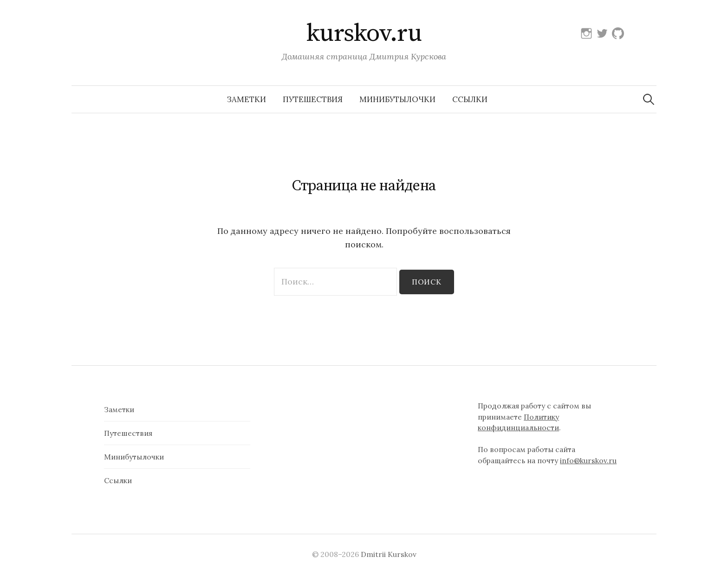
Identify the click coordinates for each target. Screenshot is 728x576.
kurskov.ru (364, 33)
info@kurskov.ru (588, 460)
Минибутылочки (397, 99)
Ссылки (470, 99)
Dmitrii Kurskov (389, 554)
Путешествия (313, 99)
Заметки (247, 99)
